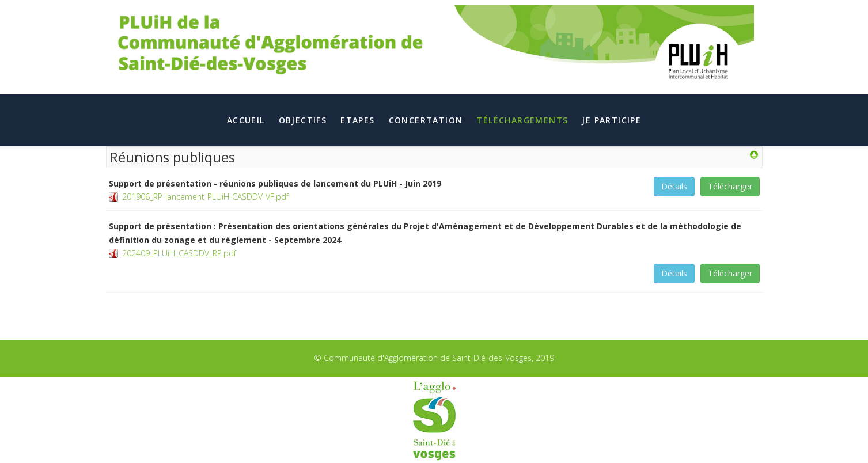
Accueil (246, 120)
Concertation (426, 120)
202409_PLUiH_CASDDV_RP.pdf (179, 253)
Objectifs (303, 120)
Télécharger (730, 186)
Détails (674, 186)
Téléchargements (522, 120)
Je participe (611, 120)
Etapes (357, 120)
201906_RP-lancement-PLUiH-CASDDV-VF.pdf (205, 197)
